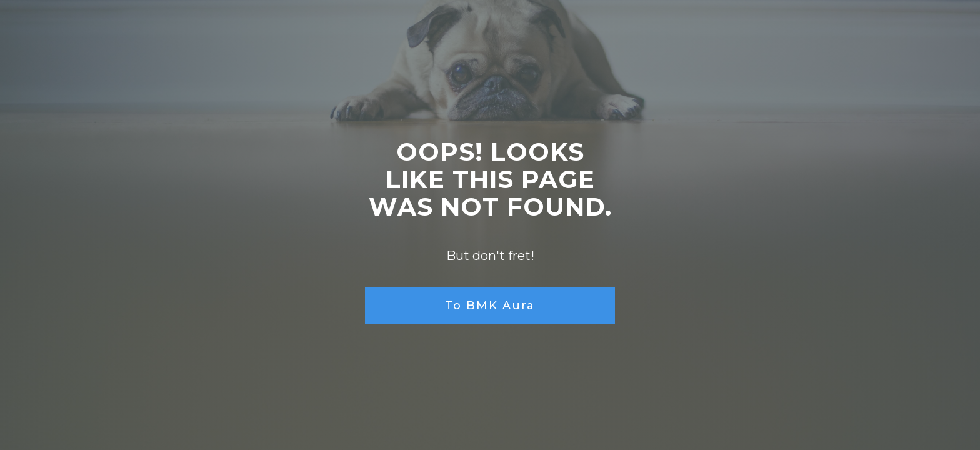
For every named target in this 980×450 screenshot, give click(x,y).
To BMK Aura (490, 306)
